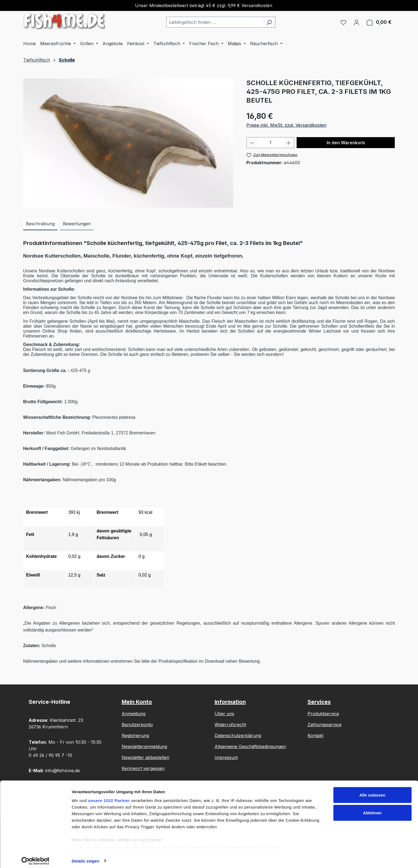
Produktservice (323, 714)
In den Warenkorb (346, 143)
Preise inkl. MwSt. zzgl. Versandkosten (286, 125)
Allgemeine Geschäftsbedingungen (250, 746)
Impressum (226, 757)
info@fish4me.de (62, 771)
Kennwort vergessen (143, 768)
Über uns (224, 714)
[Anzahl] (271, 143)
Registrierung (135, 736)
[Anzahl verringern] (252, 143)
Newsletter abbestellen (145, 757)
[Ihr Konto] (356, 22)
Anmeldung (134, 714)
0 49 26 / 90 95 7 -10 (50, 755)
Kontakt (315, 736)
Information (230, 702)
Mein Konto (137, 702)
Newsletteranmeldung (144, 746)
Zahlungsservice (325, 725)
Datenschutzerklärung (238, 736)
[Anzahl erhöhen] (289, 143)
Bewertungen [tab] (77, 224)
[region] (129, 143)
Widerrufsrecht (230, 725)
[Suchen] (269, 22)
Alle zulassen (372, 791)
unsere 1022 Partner (109, 797)
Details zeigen (85, 857)
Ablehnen (372, 809)
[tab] (40, 224)
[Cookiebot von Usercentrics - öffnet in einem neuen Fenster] (35, 857)
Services (319, 702)
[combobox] (215, 22)
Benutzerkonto (137, 725)
